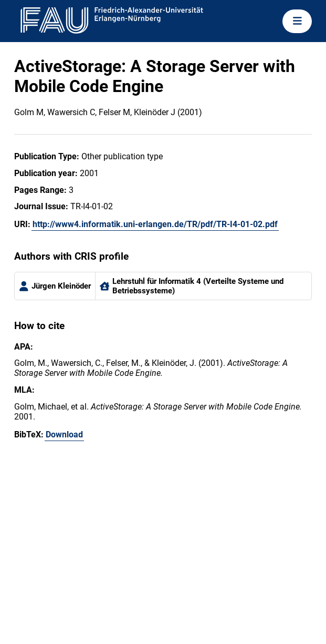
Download (64, 435)
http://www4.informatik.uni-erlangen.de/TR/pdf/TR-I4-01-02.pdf (155, 224)
